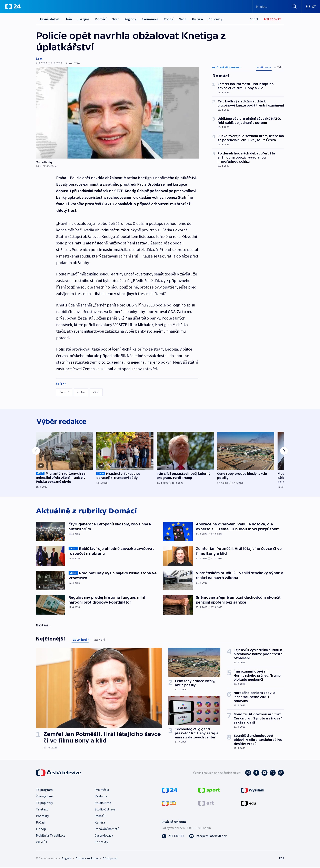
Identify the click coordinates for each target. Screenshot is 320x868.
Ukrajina (84, 19)
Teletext (42, 810)
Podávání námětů (107, 830)
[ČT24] (13, 7)
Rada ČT (100, 817)
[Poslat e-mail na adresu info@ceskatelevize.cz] (208, 837)
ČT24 (39, 59)
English (66, 859)
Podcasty (215, 19)
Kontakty (101, 843)
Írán (69, 19)
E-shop (41, 830)
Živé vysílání (44, 797)
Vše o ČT (42, 843)
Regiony (130, 19)
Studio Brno (103, 804)
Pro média (102, 790)
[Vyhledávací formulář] (277, 7)
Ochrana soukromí (87, 859)
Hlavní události (50, 19)
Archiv (81, 392)
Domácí (101, 19)
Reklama (101, 797)
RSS (282, 859)
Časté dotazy (104, 836)
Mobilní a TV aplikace (51, 836)
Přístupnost (110, 859)
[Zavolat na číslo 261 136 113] (173, 837)
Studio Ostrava (105, 810)
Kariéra (100, 823)
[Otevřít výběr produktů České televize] (311, 7)
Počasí (169, 19)
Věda (183, 19)
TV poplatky (44, 804)
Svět (116, 19)
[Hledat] (295, 7)
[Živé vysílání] (273, 19)
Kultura (197, 19)
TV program (44, 790)
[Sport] (254, 19)
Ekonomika (150, 19)
